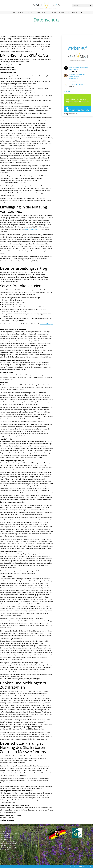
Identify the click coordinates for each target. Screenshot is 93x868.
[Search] (82, 5)
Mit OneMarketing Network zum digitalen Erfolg (78, 68)
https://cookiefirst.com (33, 229)
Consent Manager (46, 324)
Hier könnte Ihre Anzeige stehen (78, 84)
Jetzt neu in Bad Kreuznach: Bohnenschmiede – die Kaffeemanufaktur (77, 77)
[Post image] (66, 68)
